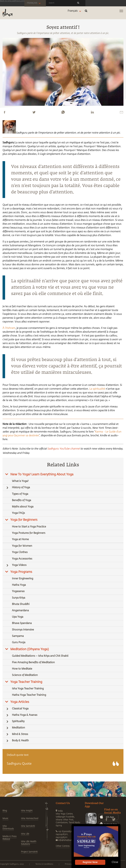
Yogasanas (18, 591)
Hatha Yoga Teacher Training (29, 695)
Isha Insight (27, 811)
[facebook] (5, 112)
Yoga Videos (19, 565)
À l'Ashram (9, 328)
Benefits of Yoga (22, 500)
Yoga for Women (22, 546)
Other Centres (63, 846)
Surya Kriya (19, 598)
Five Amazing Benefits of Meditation (33, 663)
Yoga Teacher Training (26, 682)
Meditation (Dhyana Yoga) (30, 649)
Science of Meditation (25, 675)
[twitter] (34, 112)
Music (5, 818)
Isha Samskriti (28, 826)
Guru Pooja (19, 643)
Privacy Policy (71, 864)
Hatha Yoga (19, 585)
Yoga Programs (21, 572)
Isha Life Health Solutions (29, 843)
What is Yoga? (20, 481)
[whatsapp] (63, 112)
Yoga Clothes (20, 552)
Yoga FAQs (18, 513)
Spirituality (18, 721)
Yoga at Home (20, 540)
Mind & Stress (20, 734)
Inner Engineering (23, 579)
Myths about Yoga (23, 507)
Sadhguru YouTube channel (64, 449)
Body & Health (20, 741)
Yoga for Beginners (24, 520)
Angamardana (20, 611)
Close (115, 862)
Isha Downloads (8, 827)
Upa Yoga (18, 617)
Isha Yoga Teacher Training (28, 689)
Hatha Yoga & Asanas (25, 715)
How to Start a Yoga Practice (29, 527)
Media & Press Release (10, 838)
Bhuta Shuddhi (21, 604)
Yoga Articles (20, 702)
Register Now (90, 862)
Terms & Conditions (44, 864)
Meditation (18, 728)
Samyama (18, 636)
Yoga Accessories (22, 559)
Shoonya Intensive (23, 630)
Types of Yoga (20, 494)
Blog (5, 811)
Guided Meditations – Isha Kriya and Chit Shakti (40, 656)
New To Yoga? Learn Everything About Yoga (42, 474)
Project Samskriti (29, 852)
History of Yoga (21, 488)
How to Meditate (22, 669)
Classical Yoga (20, 709)
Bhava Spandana (22, 623)
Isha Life (25, 834)
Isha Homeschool (30, 818)
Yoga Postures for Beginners (29, 533)
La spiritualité (97, 389)
